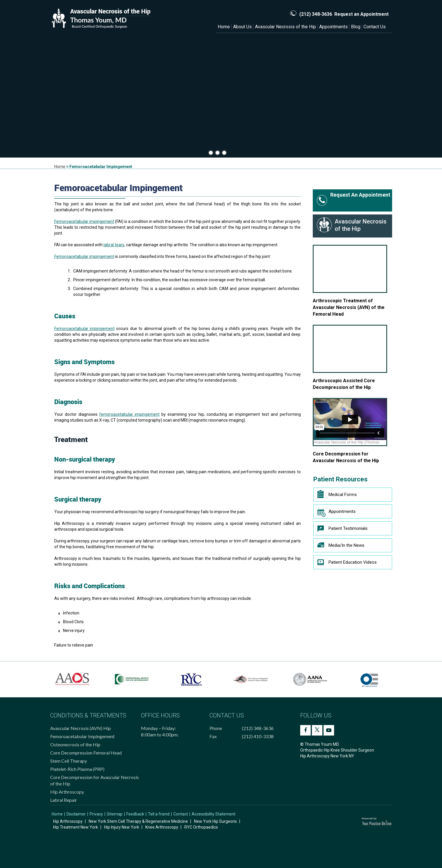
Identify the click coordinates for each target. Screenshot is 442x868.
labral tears (114, 245)
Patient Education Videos (347, 564)
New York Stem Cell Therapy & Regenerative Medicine (138, 821)
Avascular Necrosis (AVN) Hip (81, 728)
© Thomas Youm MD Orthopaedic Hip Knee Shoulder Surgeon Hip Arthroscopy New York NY (337, 750)
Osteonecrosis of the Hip (75, 744)
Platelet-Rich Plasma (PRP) (77, 769)
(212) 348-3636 (316, 14)
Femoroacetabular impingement (84, 221)
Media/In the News (341, 547)
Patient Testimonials (343, 530)
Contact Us (375, 27)
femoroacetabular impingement (129, 414)
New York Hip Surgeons (215, 821)
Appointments (333, 27)
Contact (181, 814)
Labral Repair (64, 800)
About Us (242, 27)
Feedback (135, 814)
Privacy (96, 814)
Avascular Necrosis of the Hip (285, 27)
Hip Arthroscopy (67, 792)
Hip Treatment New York (76, 827)
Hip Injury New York (122, 827)
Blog (356, 27)
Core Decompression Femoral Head (86, 753)
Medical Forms (337, 495)
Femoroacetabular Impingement (82, 736)
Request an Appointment (361, 14)
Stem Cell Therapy (69, 761)
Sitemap (115, 814)
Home (224, 27)
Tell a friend (159, 814)
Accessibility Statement (214, 814)
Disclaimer (76, 814)
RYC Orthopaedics (201, 827)
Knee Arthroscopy (162, 827)
